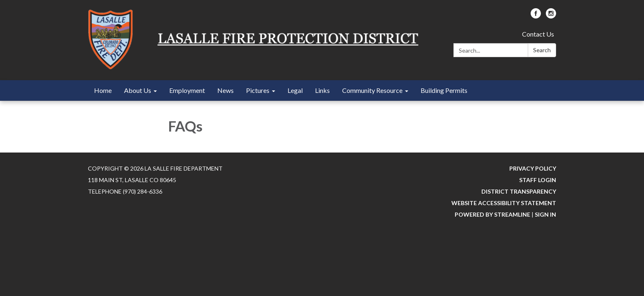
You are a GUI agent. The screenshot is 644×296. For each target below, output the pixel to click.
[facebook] (536, 16)
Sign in (545, 214)
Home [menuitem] (103, 90)
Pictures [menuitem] (258, 90)
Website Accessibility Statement (504, 203)
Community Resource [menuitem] (372, 90)
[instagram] (551, 16)
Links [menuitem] (322, 90)
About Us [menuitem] (138, 90)
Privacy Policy (533, 168)
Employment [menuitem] (187, 90)
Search (542, 50)
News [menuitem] (225, 90)
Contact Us (538, 34)
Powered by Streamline (492, 214)
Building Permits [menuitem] (444, 90)
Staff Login (538, 180)
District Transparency (519, 191)
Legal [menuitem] (295, 90)
